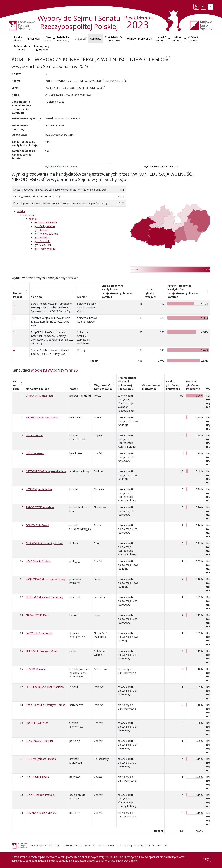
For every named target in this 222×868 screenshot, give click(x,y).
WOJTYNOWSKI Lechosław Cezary (46, 579)
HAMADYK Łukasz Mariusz (41, 813)
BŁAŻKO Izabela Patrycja (40, 795)
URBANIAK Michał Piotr (39, 396)
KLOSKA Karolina (36, 669)
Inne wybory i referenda (42, 48)
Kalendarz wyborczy (63, 39)
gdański (33, 219)
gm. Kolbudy (42, 230)
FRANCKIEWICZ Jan (37, 723)
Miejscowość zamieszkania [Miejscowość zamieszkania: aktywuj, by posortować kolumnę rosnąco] (103, 387)
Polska (21, 211)
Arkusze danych (193, 39)
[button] (130, 39)
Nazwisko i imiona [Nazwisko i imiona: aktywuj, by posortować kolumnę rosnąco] (38, 389)
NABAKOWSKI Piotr (37, 615)
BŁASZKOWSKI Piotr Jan (40, 741)
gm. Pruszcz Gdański (46, 234)
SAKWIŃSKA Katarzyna (39, 633)
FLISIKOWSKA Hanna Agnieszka (44, 543)
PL (211, 6)
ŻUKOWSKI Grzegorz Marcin (42, 651)
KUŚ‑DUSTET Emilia (37, 777)
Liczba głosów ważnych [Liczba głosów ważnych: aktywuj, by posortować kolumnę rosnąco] (151, 293)
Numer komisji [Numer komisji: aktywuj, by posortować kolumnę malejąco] (18, 295)
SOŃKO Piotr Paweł (37, 525)
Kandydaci (80, 38)
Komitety (95, 38)
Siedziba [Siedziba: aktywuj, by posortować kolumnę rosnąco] (36, 297)
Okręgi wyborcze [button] (178, 39)
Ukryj (206, 859)
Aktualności (33, 38)
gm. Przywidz (42, 237)
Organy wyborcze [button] (162, 39)
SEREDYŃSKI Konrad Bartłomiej (44, 597)
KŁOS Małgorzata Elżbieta (41, 759)
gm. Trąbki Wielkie (45, 249)
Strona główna (18, 39)
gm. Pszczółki (42, 241)
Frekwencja (145, 38)
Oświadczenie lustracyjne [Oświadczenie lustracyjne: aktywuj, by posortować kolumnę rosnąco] (151, 387)
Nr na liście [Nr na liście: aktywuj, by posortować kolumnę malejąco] (16, 385)
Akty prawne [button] (48, 39)
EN (204, 6)
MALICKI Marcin (35, 453)
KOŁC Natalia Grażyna (39, 561)
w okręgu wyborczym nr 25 (54, 370)
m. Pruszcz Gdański (46, 223)
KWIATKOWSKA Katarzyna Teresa (46, 705)
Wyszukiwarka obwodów (114, 39)
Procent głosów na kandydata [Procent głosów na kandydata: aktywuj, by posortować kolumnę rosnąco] (193, 385)
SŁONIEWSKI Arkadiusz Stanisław (45, 687)
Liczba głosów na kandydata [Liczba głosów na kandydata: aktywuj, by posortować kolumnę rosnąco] (173, 385)
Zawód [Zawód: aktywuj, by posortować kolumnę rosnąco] (74, 389)
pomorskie (29, 215)
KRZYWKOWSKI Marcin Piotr (42, 417)
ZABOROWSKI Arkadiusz (40, 507)
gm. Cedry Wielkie (45, 226)
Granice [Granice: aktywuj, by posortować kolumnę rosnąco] (82, 297)
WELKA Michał (34, 435)
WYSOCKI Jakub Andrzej (40, 489)
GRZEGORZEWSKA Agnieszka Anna (46, 471)
